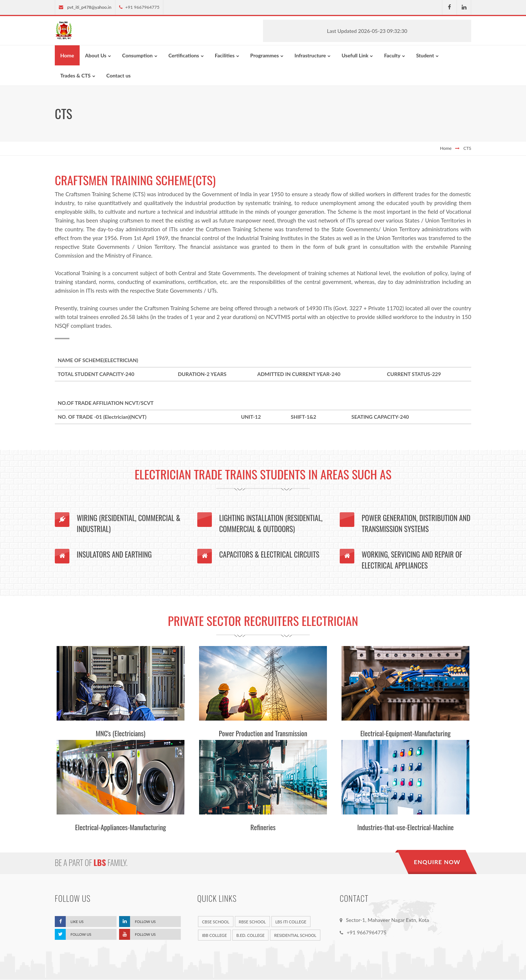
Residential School (295, 936)
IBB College (214, 936)
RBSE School (252, 922)
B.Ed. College (250, 936)
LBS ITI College (291, 922)
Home (446, 148)
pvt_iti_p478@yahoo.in (89, 7)
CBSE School (216, 922)
